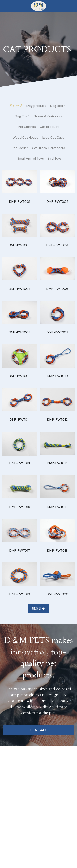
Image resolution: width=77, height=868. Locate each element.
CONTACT (38, 730)
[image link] (38, 6)
